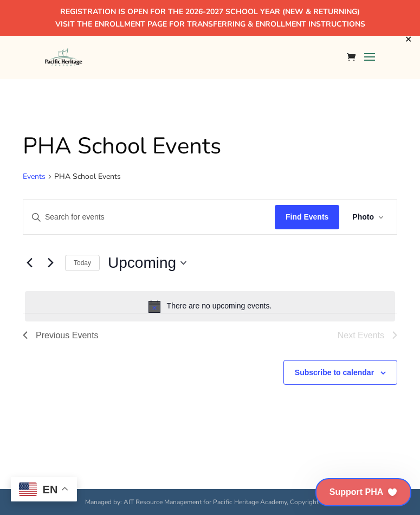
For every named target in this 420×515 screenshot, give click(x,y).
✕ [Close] (408, 40)
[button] (363, 492)
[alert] (210, 306)
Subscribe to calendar (334, 372)
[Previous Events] (29, 263)
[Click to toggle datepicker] (147, 263)
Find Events (307, 217)
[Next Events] (50, 263)
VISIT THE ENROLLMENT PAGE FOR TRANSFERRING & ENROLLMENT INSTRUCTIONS (210, 24)
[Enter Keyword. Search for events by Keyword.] (149, 217)
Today (82, 263)
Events (34, 176)
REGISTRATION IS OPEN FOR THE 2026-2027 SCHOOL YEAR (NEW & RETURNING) (210, 12)
